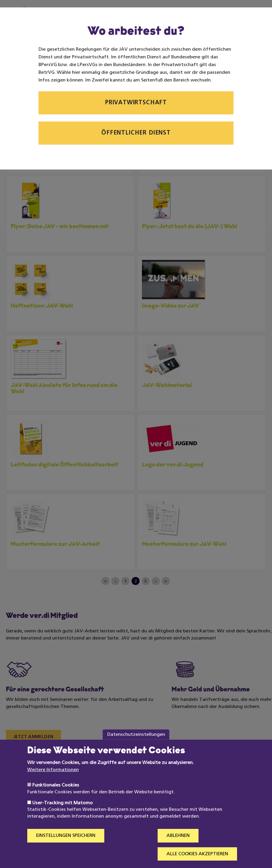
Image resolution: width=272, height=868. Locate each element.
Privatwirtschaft (136, 103)
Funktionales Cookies (56, 797)
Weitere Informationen (53, 781)
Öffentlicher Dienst (136, 133)
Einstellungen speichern (66, 847)
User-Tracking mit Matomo (63, 814)
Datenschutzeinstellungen (136, 746)
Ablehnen (178, 847)
